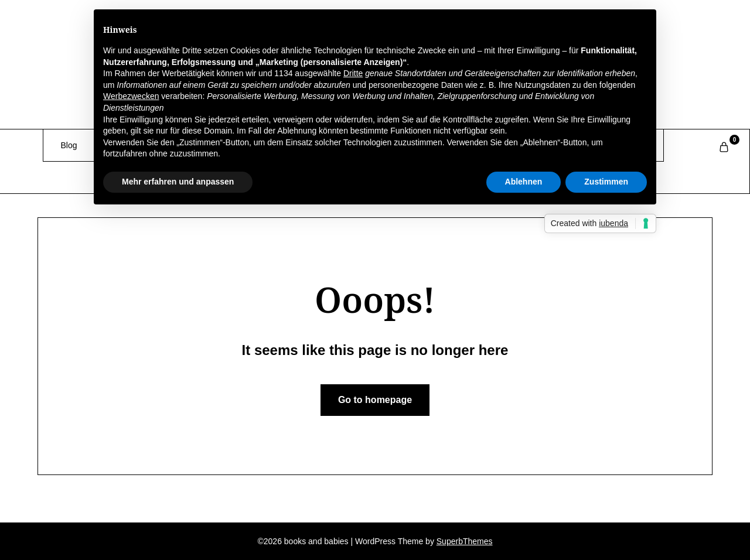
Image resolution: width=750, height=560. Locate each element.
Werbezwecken (131, 96)
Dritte (353, 73)
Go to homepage (375, 400)
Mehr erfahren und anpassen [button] (178, 182)
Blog (69, 145)
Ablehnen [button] (524, 182)
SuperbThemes (465, 541)
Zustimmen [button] (606, 182)
